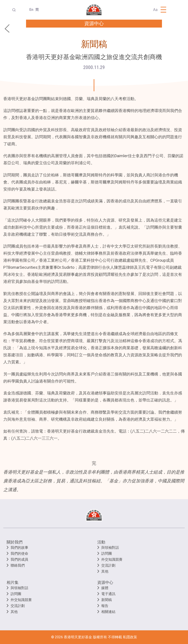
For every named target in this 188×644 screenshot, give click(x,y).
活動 (101, 542)
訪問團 (107, 553)
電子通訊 (108, 594)
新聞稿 (107, 600)
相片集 (13, 582)
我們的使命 (19, 553)
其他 (105, 571)
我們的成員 (19, 559)
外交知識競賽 (112, 559)
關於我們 (15, 542)
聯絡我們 (18, 565)
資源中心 (105, 582)
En (30, 10)
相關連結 (108, 612)
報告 (105, 606)
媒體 (105, 588)
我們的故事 (19, 548)
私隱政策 (130, 637)
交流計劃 (108, 565)
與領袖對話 (110, 548)
